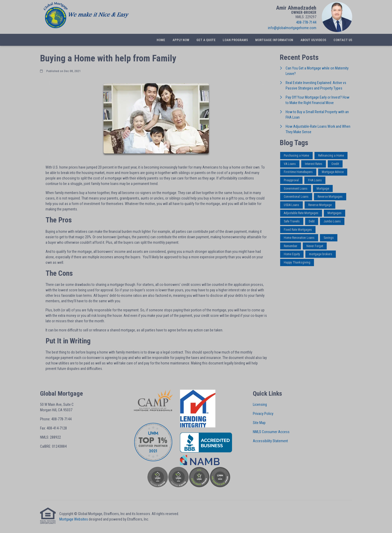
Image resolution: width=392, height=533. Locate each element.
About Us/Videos (313, 40)
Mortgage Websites (74, 519)
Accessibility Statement (270, 441)
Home (161, 40)
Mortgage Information (274, 40)
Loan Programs (235, 40)
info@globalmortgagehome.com (292, 28)
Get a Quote (206, 40)
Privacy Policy (263, 414)
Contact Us (343, 40)
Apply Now (181, 40)
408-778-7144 (306, 22)
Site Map (259, 423)
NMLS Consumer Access (271, 432)
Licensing (260, 404)
